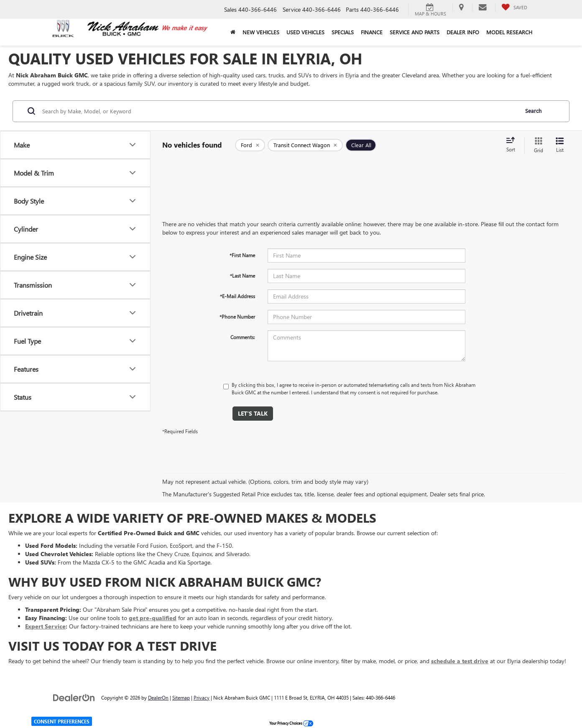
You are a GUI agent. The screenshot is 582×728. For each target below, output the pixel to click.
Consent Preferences (62, 721)
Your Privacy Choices (291, 723)
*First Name (242, 255)
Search (533, 111)
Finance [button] (372, 32)
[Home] (233, 32)
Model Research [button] (509, 32)
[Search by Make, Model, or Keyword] (279, 111)
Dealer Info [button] (463, 32)
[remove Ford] (250, 145)
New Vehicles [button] (261, 32)
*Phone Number (237, 317)
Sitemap (181, 697)
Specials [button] (343, 32)
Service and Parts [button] (415, 32)
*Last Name (242, 276)
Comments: (243, 337)
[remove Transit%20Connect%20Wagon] (305, 145)
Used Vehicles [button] (305, 32)
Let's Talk (253, 413)
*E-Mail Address (237, 296)
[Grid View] (537, 145)
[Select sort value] (513, 145)
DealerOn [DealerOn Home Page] (158, 697)
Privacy (202, 697)
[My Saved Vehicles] (514, 7)
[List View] (560, 145)
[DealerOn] (74, 697)
